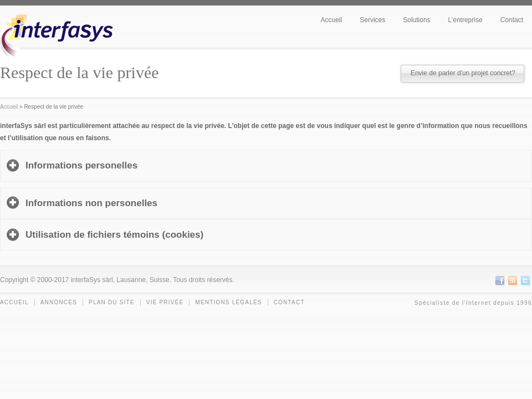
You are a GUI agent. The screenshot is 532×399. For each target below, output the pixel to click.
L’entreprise (465, 20)
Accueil (332, 20)
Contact (512, 20)
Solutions (416, 20)
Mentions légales (228, 302)
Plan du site (112, 302)
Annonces (59, 302)
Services (372, 20)
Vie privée (165, 302)
